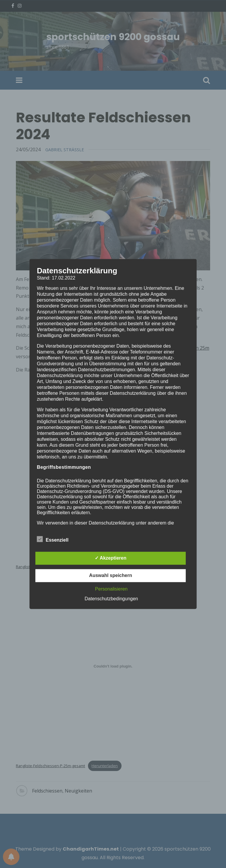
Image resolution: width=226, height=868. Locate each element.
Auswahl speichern (111, 576)
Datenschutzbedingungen (111, 599)
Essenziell (53, 539)
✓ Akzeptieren (111, 558)
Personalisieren (111, 589)
